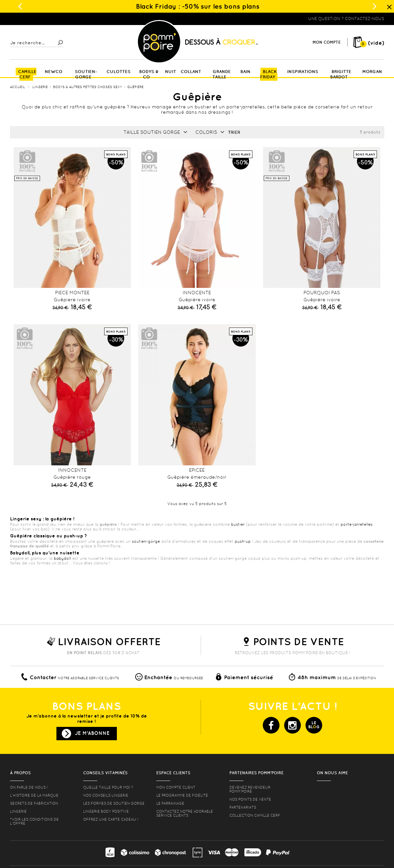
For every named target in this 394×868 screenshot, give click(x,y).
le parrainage (170, 803)
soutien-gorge (146, 541)
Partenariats (243, 807)
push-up (243, 541)
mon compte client (176, 787)
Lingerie (18, 811)
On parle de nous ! (29, 787)
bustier (238, 524)
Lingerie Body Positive (106, 811)
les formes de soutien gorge (114, 803)
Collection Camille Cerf (255, 815)
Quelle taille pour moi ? (108, 787)
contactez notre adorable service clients (185, 813)
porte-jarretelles (357, 524)
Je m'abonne (92, 733)
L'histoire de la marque (34, 795)
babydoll (62, 558)
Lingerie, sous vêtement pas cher (43, 19)
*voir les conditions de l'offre (34, 821)
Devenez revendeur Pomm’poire (250, 789)
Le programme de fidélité (182, 795)
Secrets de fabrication (34, 803)
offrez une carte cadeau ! (111, 819)
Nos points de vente (250, 799)
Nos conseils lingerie (106, 795)
